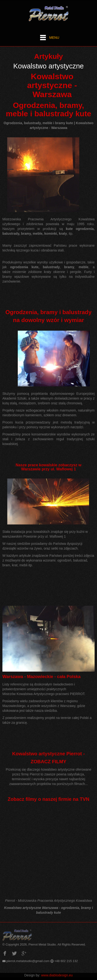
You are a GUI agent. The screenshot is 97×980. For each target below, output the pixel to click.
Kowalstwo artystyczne (48, 66)
